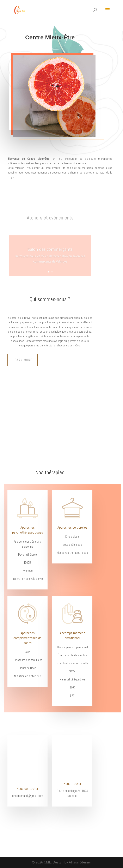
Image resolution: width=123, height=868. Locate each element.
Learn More (23, 360)
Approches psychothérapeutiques (28, 530)
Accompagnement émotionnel (72, 635)
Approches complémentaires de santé (27, 638)
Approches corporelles (72, 527)
